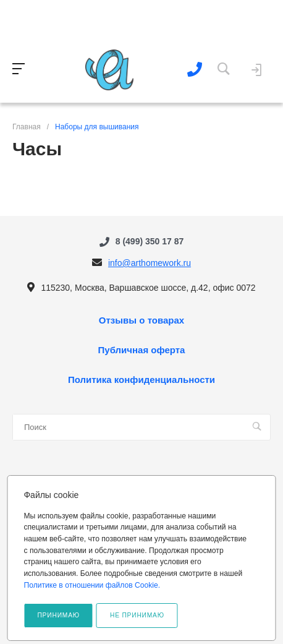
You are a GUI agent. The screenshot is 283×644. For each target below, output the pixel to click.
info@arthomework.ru (150, 263)
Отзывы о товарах (141, 320)
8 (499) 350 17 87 (150, 241)
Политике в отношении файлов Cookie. (92, 585)
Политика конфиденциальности (141, 380)
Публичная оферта (142, 350)
